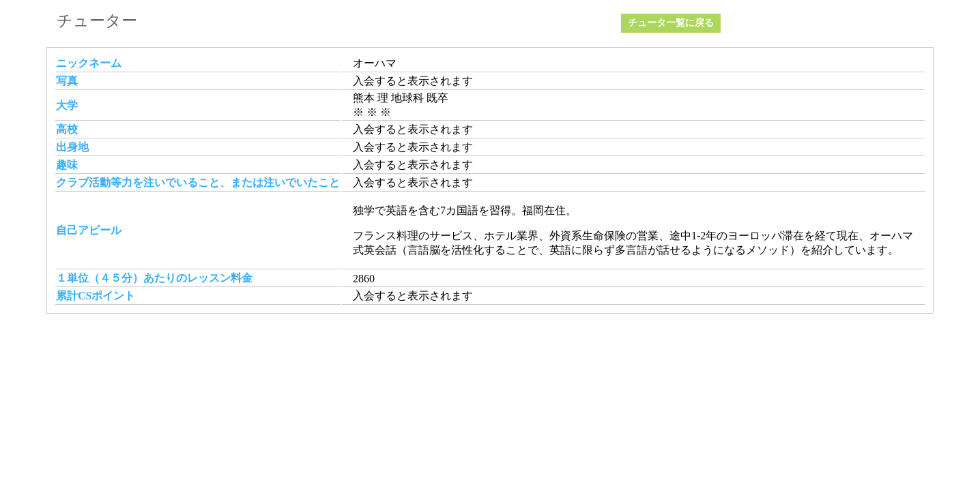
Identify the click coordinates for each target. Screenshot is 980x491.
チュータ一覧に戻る (671, 23)
